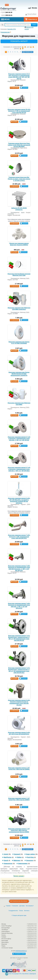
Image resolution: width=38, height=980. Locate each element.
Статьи (21, 911)
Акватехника (23, 863)
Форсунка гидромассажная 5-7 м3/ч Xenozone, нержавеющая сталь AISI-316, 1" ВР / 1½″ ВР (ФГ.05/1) (19, 469)
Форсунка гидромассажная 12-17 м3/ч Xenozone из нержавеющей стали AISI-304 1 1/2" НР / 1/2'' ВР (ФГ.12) (19, 76)
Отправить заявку (19, 954)
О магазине (15, 906)
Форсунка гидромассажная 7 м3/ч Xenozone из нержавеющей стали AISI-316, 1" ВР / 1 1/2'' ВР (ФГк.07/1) (19, 606)
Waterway (17, 860)
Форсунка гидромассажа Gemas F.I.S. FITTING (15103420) (19, 343)
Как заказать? (30, 906)
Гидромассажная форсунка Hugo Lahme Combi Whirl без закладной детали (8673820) (19, 145)
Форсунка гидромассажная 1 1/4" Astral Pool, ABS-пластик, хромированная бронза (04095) (19, 830)
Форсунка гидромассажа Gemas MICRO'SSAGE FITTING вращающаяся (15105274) (19, 374)
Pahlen (19, 857)
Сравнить (24, 88)
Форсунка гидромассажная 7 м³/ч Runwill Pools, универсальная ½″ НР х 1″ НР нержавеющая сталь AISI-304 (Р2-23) (19, 638)
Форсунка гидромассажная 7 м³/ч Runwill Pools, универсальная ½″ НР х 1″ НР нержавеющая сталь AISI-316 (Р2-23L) (19, 670)
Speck (6, 860)
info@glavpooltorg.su (21, 951)
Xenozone (30, 860)
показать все (29, 52)
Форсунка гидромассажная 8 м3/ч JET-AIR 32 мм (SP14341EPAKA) (19, 733)
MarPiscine (8, 857)
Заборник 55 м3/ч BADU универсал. (19, 209)
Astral (6, 854)
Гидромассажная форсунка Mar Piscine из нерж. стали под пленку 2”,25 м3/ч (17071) (19, 179)
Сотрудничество (13, 911)
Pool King (30, 857)
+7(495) (6, 12)
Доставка (22, 906)
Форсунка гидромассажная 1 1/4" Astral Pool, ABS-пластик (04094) (19, 769)
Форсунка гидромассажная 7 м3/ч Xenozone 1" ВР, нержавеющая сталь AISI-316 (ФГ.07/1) (19, 537)
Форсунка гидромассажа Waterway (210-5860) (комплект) (19, 309)
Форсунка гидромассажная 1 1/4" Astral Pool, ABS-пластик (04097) (19, 799)
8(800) (7, 15)
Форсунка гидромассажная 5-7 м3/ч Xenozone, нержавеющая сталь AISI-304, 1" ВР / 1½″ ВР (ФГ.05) (19, 438)
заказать (14, 88)
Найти (34, 25)
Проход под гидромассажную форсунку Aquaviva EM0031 (19, 244)
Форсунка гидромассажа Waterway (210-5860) (19, 404)
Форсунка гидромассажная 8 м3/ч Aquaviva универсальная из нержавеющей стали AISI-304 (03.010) (19, 703)
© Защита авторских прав (19, 915)
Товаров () (31, 19)
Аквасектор (8, 863)
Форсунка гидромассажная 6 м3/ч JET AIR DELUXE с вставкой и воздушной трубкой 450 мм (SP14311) (19, 501)
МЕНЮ (5, 19)
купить (14, 122)
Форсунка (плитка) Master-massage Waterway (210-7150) (19, 275)
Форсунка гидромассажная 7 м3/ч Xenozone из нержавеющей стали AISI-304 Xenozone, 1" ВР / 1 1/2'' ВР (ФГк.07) (19, 568)
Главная (8, 906)
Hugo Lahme (30, 854)
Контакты (27, 911)
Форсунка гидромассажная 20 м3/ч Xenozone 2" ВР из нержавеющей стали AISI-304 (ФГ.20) (19, 111)
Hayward (17, 854)
